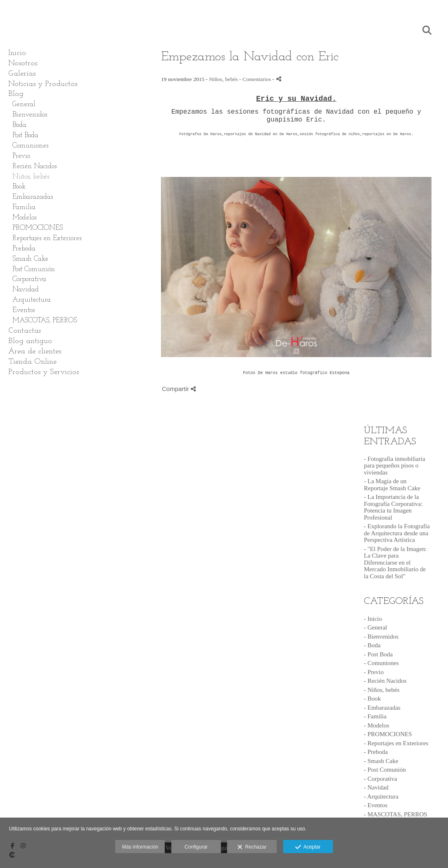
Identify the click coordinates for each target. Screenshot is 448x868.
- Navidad (376, 787)
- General (375, 627)
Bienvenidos (30, 115)
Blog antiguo (30, 341)
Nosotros (23, 63)
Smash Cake (30, 259)
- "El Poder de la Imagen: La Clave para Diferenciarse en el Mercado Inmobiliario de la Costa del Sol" (395, 563)
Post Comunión (34, 269)
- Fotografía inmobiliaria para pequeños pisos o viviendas (394, 466)
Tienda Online (32, 362)
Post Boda (25, 135)
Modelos (24, 218)
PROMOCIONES (38, 228)
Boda (19, 125)
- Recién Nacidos (385, 681)
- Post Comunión (385, 770)
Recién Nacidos (34, 166)
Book (19, 187)
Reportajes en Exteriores (47, 238)
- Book (372, 699)
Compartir (179, 389)
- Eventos (376, 805)
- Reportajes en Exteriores (396, 743)
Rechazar (252, 847)
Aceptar (308, 847)
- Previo (374, 672)
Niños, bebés (31, 177)
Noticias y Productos (43, 84)
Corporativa (29, 279)
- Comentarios (256, 79)
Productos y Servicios (44, 372)
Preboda (24, 249)
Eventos (24, 310)
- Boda (372, 645)
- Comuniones (381, 663)
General (24, 104)
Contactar (25, 331)
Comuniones (30, 146)
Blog (16, 94)
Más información (140, 847)
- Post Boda (378, 654)
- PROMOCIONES (388, 734)
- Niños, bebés (382, 690)
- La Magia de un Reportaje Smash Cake (392, 485)
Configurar (196, 847)
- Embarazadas (382, 708)
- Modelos (376, 725)
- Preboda (376, 752)
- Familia (375, 716)
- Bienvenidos (381, 637)
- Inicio (373, 619)
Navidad (26, 290)
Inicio (17, 53)
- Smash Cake (381, 761)
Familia (24, 207)
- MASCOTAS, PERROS (395, 814)
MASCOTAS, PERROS (45, 321)
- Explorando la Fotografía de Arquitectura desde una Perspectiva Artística (397, 533)
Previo (21, 156)
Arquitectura (32, 300)
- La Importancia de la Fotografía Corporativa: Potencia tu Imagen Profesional (393, 507)
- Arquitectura (381, 796)
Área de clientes (35, 352)
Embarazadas (33, 197)
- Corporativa (380, 779)
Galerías (22, 74)
